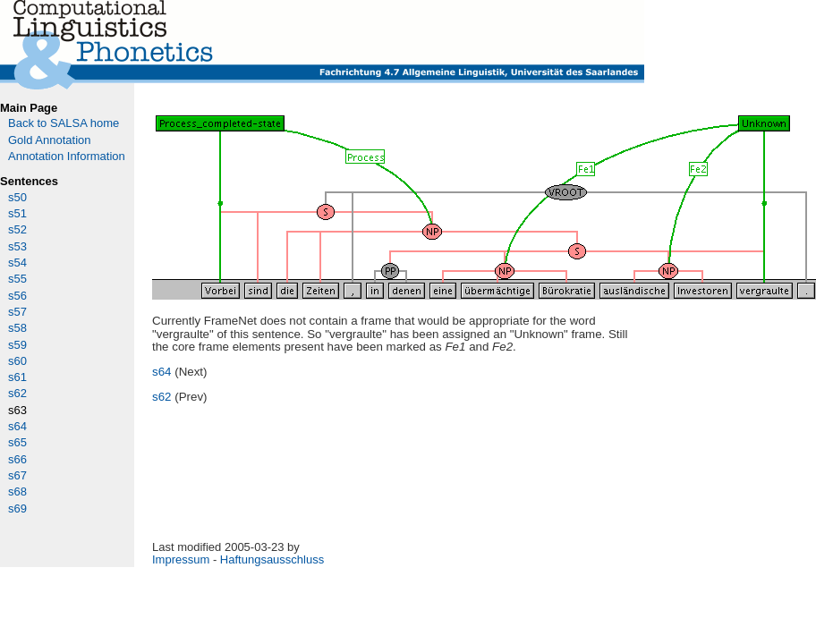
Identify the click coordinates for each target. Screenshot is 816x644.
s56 (17, 296)
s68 (17, 491)
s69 (17, 508)
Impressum (181, 559)
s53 (17, 246)
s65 (17, 442)
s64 (17, 426)
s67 (17, 475)
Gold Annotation (50, 140)
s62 (17, 393)
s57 (17, 312)
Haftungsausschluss (272, 559)
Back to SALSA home (64, 123)
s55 (17, 279)
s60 (17, 361)
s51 (17, 213)
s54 (17, 263)
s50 (17, 197)
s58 (17, 328)
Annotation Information (67, 156)
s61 (17, 377)
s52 (17, 229)
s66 (17, 459)
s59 (17, 345)
